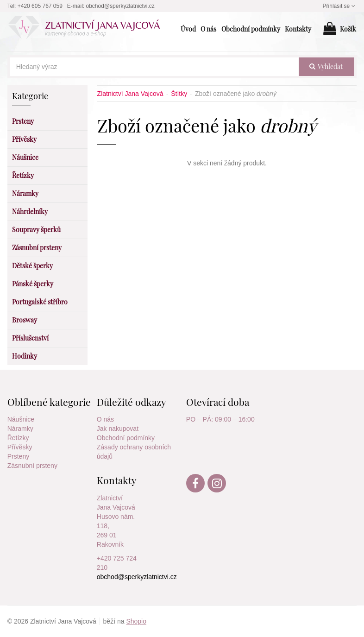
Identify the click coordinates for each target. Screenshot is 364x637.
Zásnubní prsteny (32, 466)
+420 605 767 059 (40, 6)
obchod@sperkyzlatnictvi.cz (120, 6)
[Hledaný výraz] (154, 67)
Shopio (136, 621)
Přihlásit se (340, 6)
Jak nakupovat (118, 429)
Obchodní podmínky (126, 438)
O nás (105, 419)
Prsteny (18, 456)
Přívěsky (20, 447)
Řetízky (18, 438)
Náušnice (21, 419)
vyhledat (326, 66)
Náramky (20, 429)
